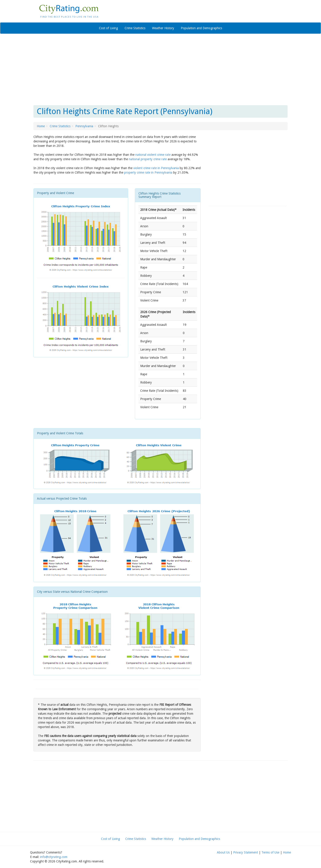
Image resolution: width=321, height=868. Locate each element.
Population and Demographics (201, 28)
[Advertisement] (160, 70)
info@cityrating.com (54, 857)
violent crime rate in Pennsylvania (156, 168)
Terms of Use (270, 852)
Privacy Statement (246, 852)
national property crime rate (148, 159)
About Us (223, 852)
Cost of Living (108, 28)
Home (41, 126)
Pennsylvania (84, 126)
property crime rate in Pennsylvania (148, 172)
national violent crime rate (153, 155)
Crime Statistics (135, 28)
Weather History (163, 28)
